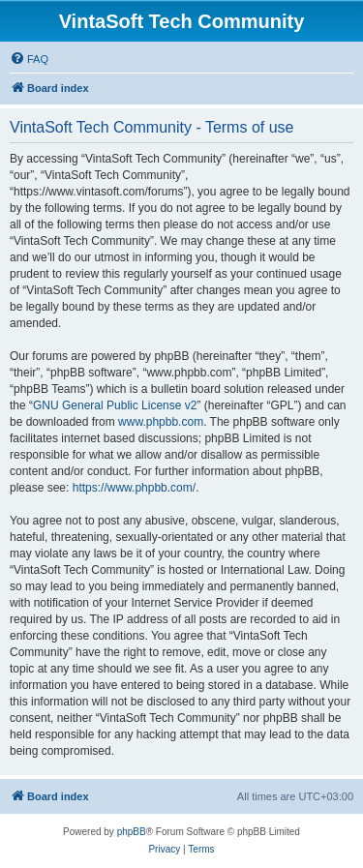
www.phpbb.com (161, 422)
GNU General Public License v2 (115, 405)
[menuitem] (29, 59)
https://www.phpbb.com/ (134, 488)
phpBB (132, 832)
